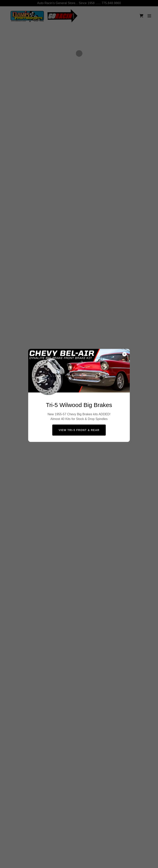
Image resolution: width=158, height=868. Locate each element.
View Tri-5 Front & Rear (79, 430)
